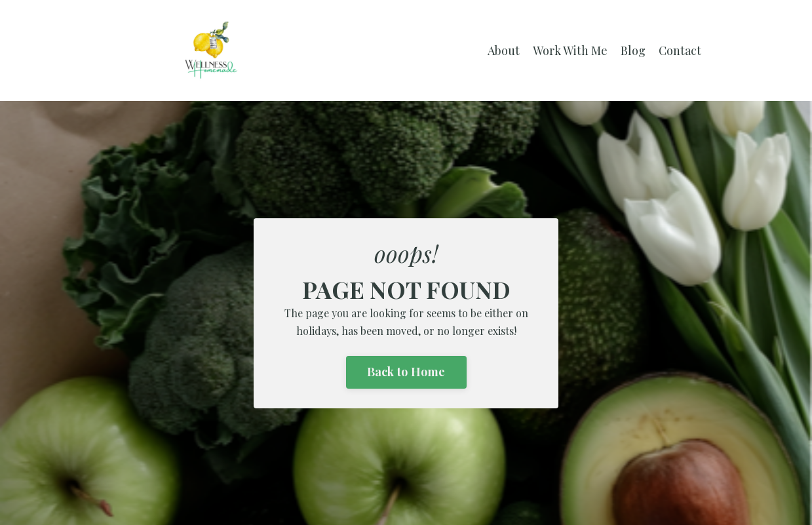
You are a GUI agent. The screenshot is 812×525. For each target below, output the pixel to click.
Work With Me (570, 50)
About (504, 50)
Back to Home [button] (406, 372)
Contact (680, 50)
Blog (633, 50)
